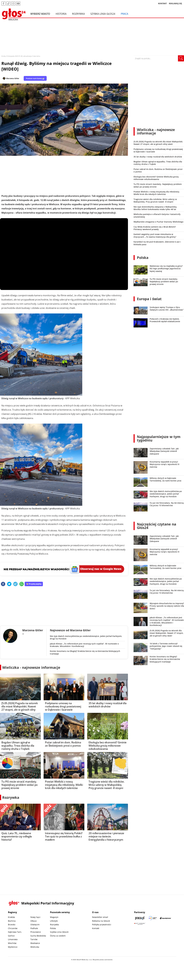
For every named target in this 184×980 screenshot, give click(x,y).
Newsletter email (100, 917)
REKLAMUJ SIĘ (175, 3)
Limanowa (13, 939)
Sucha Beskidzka (38, 936)
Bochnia (12, 921)
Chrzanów (13, 928)
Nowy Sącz (35, 917)
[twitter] (9, 584)
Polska (143, 257)
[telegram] (15, 584)
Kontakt (96, 928)
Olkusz (34, 921)
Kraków (11, 917)
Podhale (34, 928)
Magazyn (54, 917)
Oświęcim (35, 925)
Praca (125, 14)
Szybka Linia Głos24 (103, 14)
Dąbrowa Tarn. (15, 932)
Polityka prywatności (102, 925)
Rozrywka (78, 14)
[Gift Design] (140, 924)
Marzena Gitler (13, 78)
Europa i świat (149, 299)
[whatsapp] (22, 584)
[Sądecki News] (153, 918)
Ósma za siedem (58, 936)
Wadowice (35, 943)
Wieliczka (35, 947)
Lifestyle (54, 921)
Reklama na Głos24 (101, 921)
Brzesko (12, 925)
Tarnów (34, 939)
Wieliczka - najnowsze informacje (31, 667)
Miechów (12, 943)
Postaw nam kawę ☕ (35, 78)
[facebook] (3, 584)
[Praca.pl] (140, 918)
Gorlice (11, 936)
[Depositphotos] (166, 918)
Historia (61, 14)
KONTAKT (162, 3)
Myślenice (13, 947)
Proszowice (36, 932)
